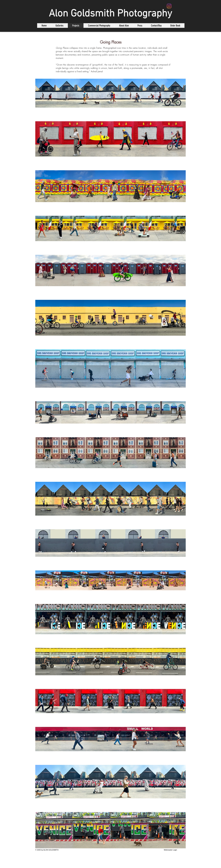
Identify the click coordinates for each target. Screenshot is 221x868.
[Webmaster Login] (170, 850)
